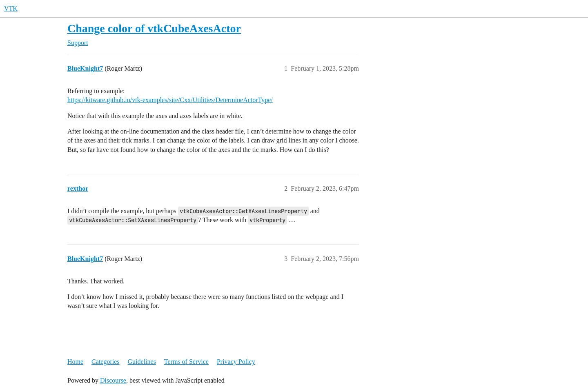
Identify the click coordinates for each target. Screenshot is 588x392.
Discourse (113, 380)
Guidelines (142, 362)
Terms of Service (186, 362)
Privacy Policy (236, 362)
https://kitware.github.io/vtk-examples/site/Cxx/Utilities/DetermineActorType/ (170, 100)
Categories (105, 362)
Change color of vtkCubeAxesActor (154, 28)
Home (75, 362)
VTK (11, 8)
